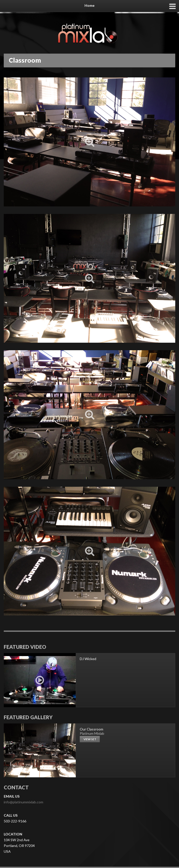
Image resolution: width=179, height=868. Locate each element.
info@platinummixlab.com (23, 802)
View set (90, 739)
